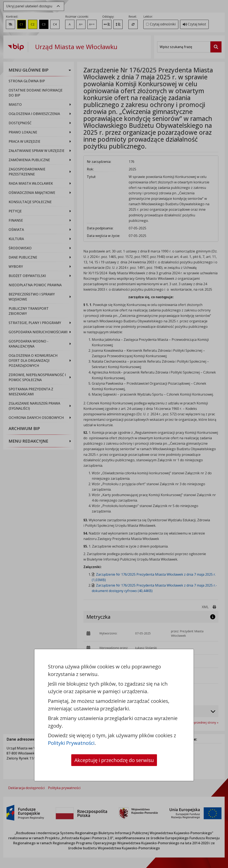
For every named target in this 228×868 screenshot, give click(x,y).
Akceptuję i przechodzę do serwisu (114, 760)
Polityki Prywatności (71, 743)
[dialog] (114, 434)
